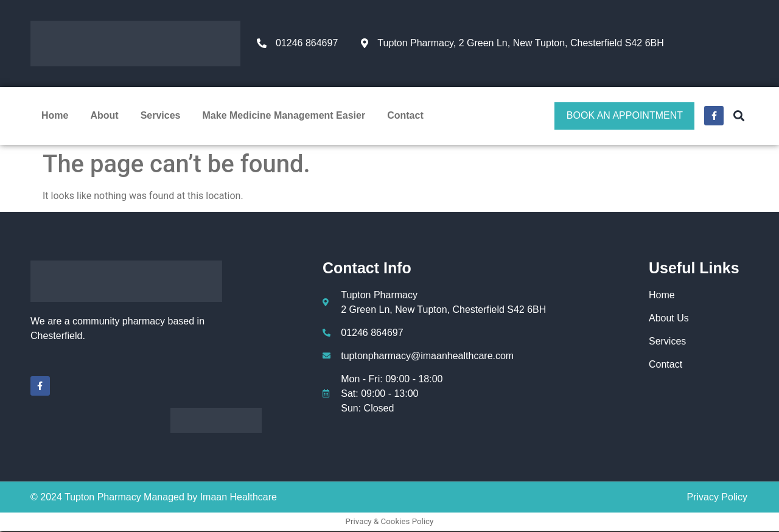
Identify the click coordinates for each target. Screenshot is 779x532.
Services (161, 116)
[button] (739, 116)
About (104, 116)
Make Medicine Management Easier (284, 116)
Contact (405, 116)
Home (55, 116)
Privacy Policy (717, 498)
